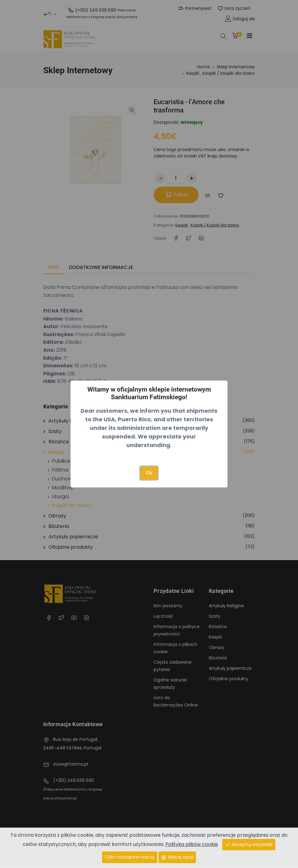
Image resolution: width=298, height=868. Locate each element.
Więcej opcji (177, 857)
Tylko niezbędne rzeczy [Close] (129, 857)
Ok (149, 473)
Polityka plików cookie (192, 844)
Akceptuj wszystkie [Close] (249, 844)
